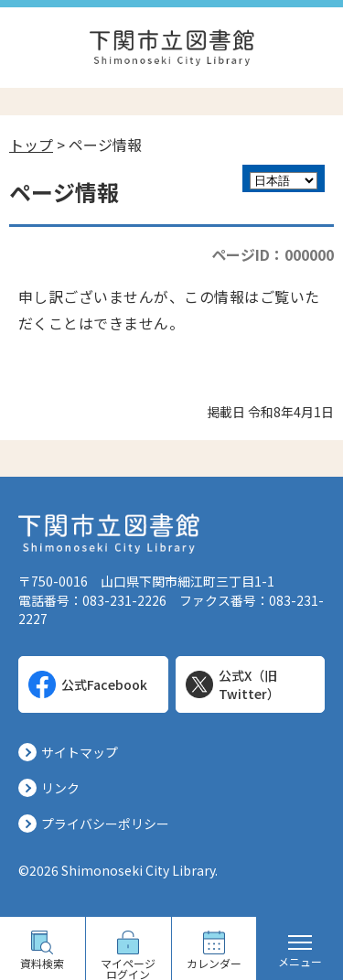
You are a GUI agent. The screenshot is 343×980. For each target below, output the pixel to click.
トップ (31, 145)
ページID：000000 (273, 254)
